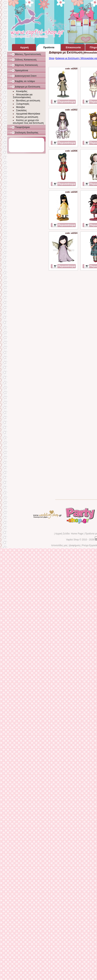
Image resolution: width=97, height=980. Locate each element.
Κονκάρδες (22, 91)
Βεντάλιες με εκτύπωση (28, 101)
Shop (52, 58)
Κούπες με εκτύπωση (27, 117)
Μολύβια (20, 107)
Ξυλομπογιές (23, 104)
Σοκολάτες (21, 110)
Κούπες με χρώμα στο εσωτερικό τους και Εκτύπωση (28, 122)
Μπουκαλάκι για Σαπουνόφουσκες (23, 96)
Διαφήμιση (75, 545)
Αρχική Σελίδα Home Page (69, 534)
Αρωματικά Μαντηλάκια (28, 114)
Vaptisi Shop (72, 540)
